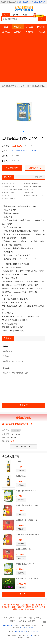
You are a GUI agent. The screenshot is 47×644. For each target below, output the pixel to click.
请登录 (19, 2)
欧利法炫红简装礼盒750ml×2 (27, 535)
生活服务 (18, 32)
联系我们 (14, 621)
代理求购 (41, 27)
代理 (31, 618)
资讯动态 (6, 32)
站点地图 (31, 621)
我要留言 (39, 177)
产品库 (22, 86)
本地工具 (41, 32)
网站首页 (35, 2)
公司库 (19, 618)
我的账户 (42, 2)
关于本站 (38, 618)
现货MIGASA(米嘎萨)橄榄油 (27, 578)
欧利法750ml (21, 476)
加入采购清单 (12, 168)
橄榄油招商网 (7, 626)
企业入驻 (24, 594)
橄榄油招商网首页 (9, 86)
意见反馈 (45, 622)
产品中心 (18, 27)
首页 (6, 27)
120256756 (34, 632)
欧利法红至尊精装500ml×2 (27, 520)
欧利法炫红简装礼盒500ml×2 (27, 505)
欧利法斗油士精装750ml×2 (27, 491)
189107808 (28, 635)
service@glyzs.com (20, 632)
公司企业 (29, 27)
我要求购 (21, 471)
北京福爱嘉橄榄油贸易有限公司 (24, 151)
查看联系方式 (35, 168)
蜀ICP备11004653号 (27, 628)
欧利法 (19, 461)
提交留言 (24, 405)
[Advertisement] (23, 59)
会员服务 (23, 621)
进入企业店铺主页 (23, 447)
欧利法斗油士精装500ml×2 (27, 564)
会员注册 (26, 2)
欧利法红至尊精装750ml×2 (27, 549)
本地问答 (29, 32)
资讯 (25, 618)
